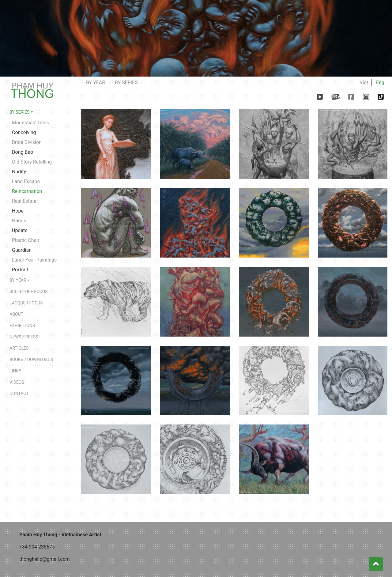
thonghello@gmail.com (45, 559)
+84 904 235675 (37, 547)
